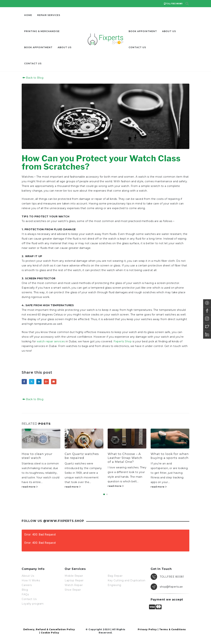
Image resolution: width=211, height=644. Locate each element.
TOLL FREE (173, 4)
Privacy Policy (147, 630)
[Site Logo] (105, 39)
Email (54, 382)
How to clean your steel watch (37, 456)
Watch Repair (74, 586)
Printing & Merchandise (42, 31)
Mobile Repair (74, 576)
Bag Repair (115, 576)
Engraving (114, 586)
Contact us (33, 63)
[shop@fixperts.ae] (170, 587)
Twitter (32, 382)
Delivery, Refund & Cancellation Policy (49, 630)
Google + (46, 382)
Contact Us (29, 600)
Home (28, 15)
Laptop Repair (74, 581)
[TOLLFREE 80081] (170, 577)
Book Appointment (38, 47)
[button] (187, 4)
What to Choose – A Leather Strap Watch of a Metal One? (125, 458)
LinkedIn (39, 382)
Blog (25, 590)
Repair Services (49, 15)
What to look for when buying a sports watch (170, 456)
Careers (27, 586)
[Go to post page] (41, 439)
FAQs (25, 595)
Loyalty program (33, 604)
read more (30, 487)
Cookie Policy (50, 633)
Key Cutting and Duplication (127, 581)
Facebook (24, 382)
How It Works (31, 581)
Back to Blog (33, 78)
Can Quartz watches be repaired (82, 456)
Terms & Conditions (173, 630)
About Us (65, 47)
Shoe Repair (73, 590)
